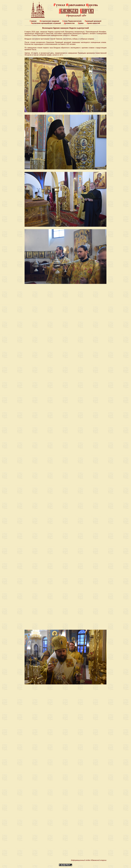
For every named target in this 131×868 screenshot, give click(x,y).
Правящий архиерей (93, 21)
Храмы (81, 23)
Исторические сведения (49, 21)
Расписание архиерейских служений (46, 23)
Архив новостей (93, 23)
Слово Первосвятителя (72, 21)
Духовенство (69, 23)
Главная (33, 21)
